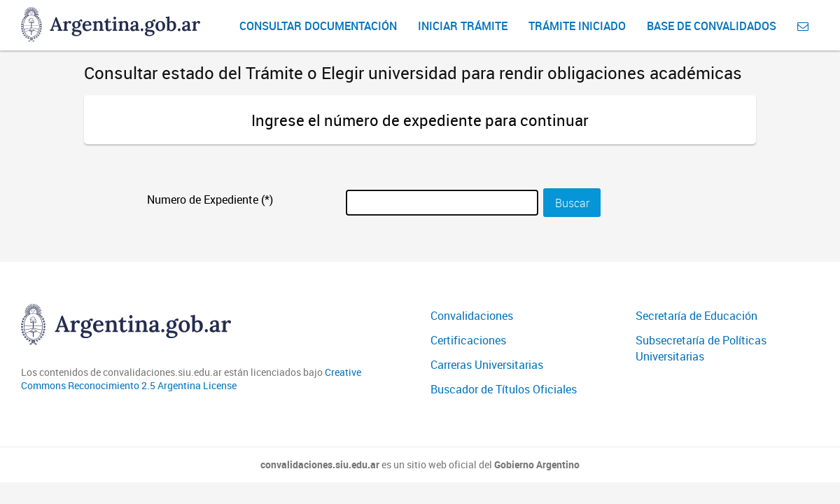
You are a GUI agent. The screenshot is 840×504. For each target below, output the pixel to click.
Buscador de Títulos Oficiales (504, 389)
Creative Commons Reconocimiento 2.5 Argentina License (191, 379)
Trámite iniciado (577, 26)
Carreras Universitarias (487, 365)
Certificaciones (468, 340)
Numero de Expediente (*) (210, 199)
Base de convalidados (712, 26)
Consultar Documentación (318, 26)
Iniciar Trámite (463, 26)
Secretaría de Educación (696, 316)
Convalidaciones (472, 316)
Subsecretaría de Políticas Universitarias (701, 348)
